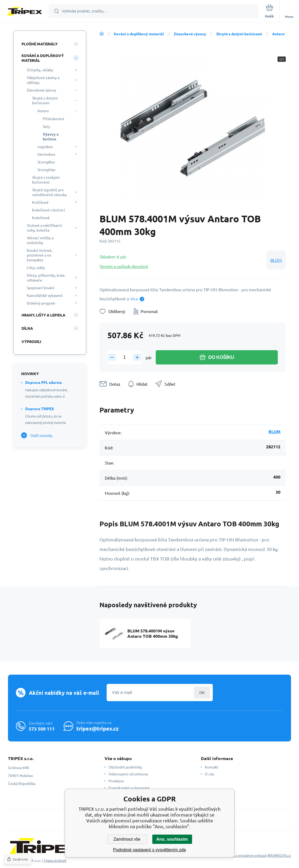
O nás (209, 774)
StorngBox (46, 162)
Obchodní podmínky (125, 767)
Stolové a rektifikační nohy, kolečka (44, 228)
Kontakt (212, 767)
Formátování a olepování (129, 788)
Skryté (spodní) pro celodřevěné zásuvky (49, 192)
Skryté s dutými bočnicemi (239, 34)
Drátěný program (41, 303)
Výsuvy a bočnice (51, 136)
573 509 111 (42, 729)
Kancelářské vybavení (45, 295)
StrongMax (46, 170)
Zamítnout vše (127, 839)
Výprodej (31, 341)
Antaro (278, 34)
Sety (46, 126)
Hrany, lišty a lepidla (43, 315)
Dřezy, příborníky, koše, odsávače (46, 277)
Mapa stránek (55, 860)
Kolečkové (41, 218)
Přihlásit (202, 693)
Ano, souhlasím (172, 839)
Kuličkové (40, 202)
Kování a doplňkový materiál (139, 34)
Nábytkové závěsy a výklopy (43, 80)
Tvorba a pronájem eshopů (245, 855)
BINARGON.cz (279, 855)
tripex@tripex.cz (97, 728)
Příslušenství (53, 119)
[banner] (25, 12)
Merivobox (46, 154)
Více (134, 299)
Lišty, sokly (36, 267)
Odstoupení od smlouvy (128, 774)
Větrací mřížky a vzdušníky (40, 240)
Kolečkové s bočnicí (49, 210)
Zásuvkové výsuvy (190, 34)
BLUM (276, 260)
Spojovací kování (41, 288)
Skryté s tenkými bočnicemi (46, 180)
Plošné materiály (40, 44)
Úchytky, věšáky (40, 70)
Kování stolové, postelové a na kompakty (40, 255)
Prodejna (116, 781)
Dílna (27, 328)
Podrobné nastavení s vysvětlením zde (149, 850)
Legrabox (45, 146)
